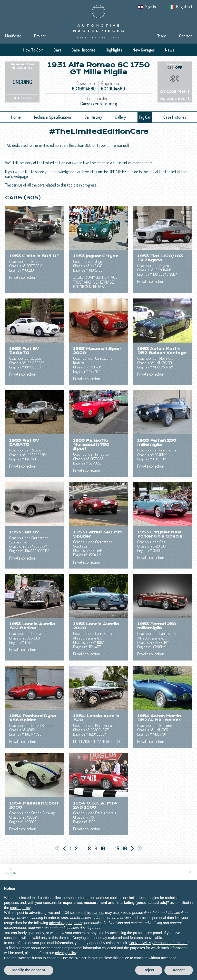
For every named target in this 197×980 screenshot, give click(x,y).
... (83, 848)
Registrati (184, 7)
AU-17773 (22, 98)
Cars (57, 50)
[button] (190, 877)
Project (40, 36)
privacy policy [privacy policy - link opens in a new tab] (66, 958)
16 (125, 848)
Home (16, 117)
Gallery (120, 117)
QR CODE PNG (175, 92)
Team (162, 36)
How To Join (33, 50)
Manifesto (13, 36)
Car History (93, 117)
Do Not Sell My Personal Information (158, 948)
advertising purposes (66, 928)
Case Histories (83, 50)
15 (118, 848)
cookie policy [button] (20, 913)
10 (103, 848)
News (170, 50)
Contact (185, 36)
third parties (94, 918)
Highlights (114, 50)
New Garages (144, 50)
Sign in (151, 7)
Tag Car (145, 117)
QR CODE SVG (175, 99)
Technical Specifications (53, 117)
